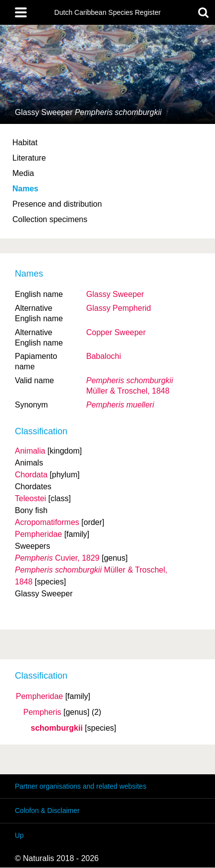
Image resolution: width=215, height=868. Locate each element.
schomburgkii (57, 728)
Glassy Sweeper (115, 294)
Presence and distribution (57, 204)
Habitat (25, 143)
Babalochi (104, 356)
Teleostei (30, 498)
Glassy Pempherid (119, 308)
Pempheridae (39, 696)
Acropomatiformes (47, 522)
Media (23, 173)
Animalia (30, 451)
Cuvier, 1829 (57, 558)
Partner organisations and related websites (81, 786)
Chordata (31, 475)
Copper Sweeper (116, 332)
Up (19, 835)
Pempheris (42, 712)
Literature (29, 158)
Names (25, 189)
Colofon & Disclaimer (47, 810)
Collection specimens (50, 219)
